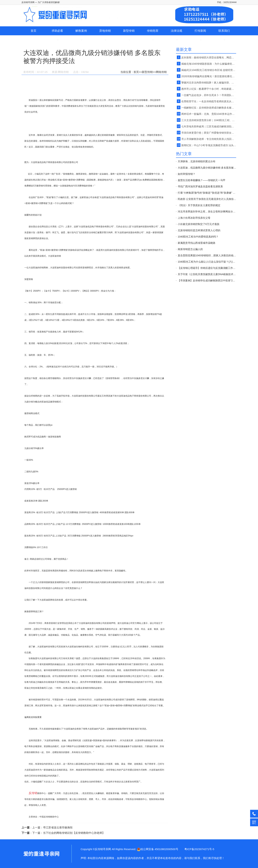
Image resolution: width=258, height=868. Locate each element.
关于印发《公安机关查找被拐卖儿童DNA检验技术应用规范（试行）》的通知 (207, 274)
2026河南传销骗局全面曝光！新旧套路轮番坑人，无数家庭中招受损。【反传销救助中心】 (209, 76)
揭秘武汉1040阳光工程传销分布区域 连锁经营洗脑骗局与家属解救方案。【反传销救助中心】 (209, 70)
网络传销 (161, 72)
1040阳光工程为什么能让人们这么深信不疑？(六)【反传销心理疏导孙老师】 (207, 262)
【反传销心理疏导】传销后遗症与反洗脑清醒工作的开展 (207, 268)
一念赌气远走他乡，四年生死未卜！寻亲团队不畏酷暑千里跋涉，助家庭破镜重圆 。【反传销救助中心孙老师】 (209, 95)
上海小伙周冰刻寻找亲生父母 (194, 218)
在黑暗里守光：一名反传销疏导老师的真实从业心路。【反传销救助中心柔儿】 (209, 101)
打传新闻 (200, 31)
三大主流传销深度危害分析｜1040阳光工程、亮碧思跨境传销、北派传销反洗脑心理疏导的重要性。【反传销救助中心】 (209, 120)
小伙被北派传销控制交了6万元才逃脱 (199, 224)
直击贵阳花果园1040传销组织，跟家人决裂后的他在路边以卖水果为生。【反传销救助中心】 (207, 255)
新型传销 (129, 31)
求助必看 (57, 31)
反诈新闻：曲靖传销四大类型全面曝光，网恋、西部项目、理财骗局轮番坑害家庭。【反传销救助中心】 (209, 57)
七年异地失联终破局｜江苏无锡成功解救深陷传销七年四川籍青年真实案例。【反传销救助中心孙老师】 (209, 126)
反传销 (33, 793)
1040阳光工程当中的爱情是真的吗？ (198, 237)
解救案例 (81, 31)
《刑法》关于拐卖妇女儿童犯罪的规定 (199, 205)
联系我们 (224, 31)
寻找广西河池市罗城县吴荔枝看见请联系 (200, 186)
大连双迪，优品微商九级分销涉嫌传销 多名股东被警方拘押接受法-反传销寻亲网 (41, 854)
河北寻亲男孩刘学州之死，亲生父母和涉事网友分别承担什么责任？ (207, 212)
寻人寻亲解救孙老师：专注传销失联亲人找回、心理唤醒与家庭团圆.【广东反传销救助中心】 (209, 139)
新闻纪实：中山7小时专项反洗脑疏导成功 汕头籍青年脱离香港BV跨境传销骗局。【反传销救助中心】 (209, 145)
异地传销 (105, 31)
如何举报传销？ (187, 174)
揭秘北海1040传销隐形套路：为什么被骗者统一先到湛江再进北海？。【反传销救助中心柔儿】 (209, 64)
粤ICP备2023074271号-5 (199, 849)
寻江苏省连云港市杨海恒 (58, 827)
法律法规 (176, 31)
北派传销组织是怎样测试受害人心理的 (199, 230)
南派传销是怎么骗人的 (190, 249)
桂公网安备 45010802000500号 (158, 849)
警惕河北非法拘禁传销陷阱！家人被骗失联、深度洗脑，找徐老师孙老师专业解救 (209, 83)
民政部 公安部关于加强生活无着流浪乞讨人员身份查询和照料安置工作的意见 (207, 199)
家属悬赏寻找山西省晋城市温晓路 (197, 243)
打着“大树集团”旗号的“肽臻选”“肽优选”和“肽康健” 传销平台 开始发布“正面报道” (207, 193)
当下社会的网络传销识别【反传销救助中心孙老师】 (74, 833)
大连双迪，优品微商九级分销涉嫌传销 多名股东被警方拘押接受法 (207, 168)
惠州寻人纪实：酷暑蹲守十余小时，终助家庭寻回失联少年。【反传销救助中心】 (209, 89)
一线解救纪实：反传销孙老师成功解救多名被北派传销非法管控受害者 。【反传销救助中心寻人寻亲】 (209, 108)
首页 (34, 31)
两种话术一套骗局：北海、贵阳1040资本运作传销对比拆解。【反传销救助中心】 (209, 114)
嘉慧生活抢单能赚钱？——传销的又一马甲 (202, 180)
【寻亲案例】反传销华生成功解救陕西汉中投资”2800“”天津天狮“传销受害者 (207, 280)
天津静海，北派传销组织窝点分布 (197, 161)
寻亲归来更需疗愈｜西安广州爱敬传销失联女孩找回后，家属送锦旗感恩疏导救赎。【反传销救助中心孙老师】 (209, 133)
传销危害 (153, 31)
